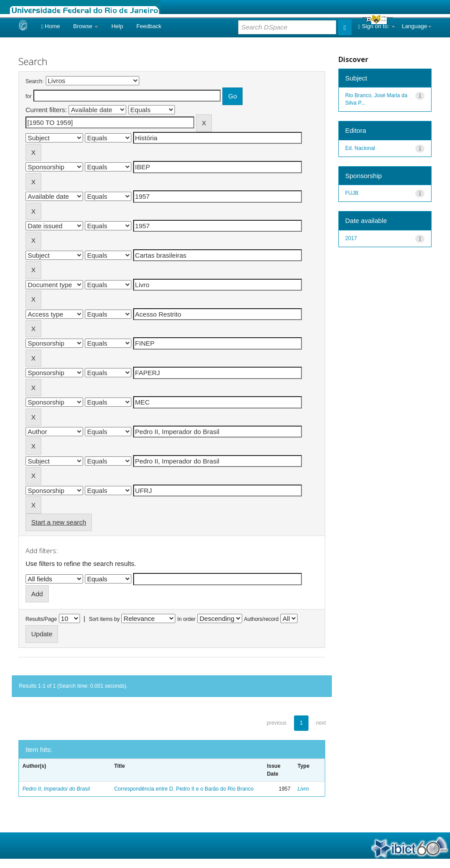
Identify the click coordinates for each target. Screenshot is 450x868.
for (29, 96)
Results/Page (41, 619)
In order (187, 619)
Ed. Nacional (360, 148)
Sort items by (104, 619)
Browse (86, 26)
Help (117, 26)
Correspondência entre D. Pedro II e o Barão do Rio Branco (184, 789)
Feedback (149, 26)
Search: (34, 81)
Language (417, 26)
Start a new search (59, 522)
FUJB (352, 193)
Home (50, 26)
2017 (351, 238)
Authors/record (261, 619)
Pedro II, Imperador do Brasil (56, 789)
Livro (303, 789)
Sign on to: (377, 26)
